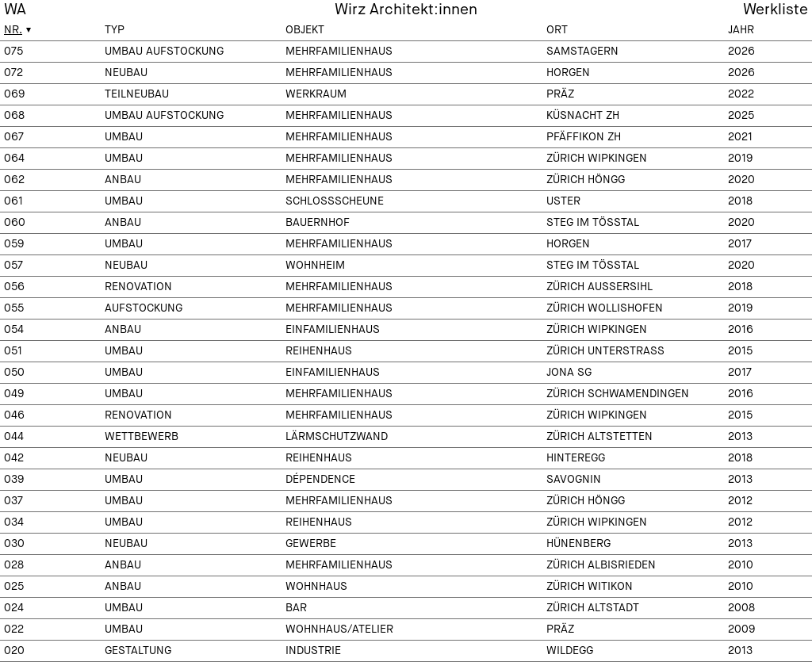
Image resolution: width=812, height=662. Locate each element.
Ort (557, 30)
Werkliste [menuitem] (776, 10)
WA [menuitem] (15, 10)
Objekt (305, 30)
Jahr (741, 30)
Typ (115, 30)
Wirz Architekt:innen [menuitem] (406, 10)
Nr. (13, 30)
